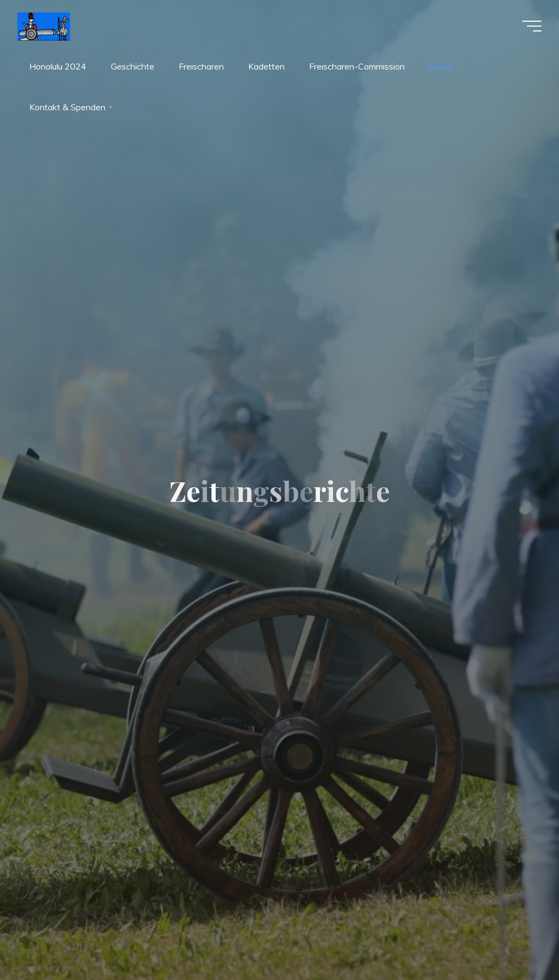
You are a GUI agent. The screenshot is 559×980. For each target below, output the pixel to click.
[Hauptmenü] (532, 26)
